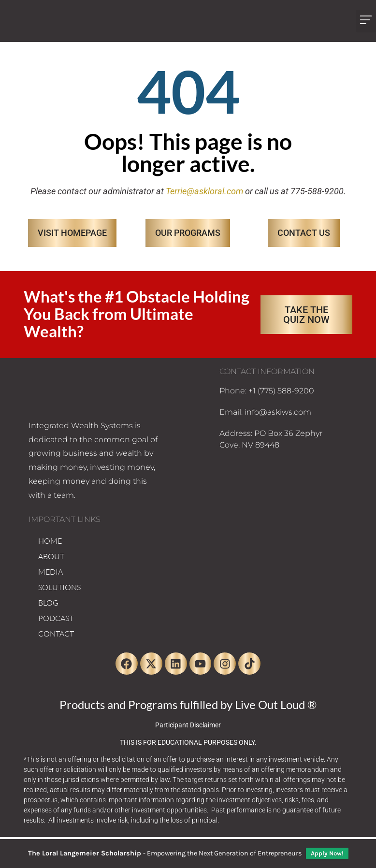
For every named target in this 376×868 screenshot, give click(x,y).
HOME (50, 541)
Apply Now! (327, 853)
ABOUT (51, 556)
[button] (366, 21)
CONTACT (56, 634)
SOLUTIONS (59, 587)
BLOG (48, 603)
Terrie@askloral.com (204, 191)
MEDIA (51, 572)
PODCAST (56, 618)
